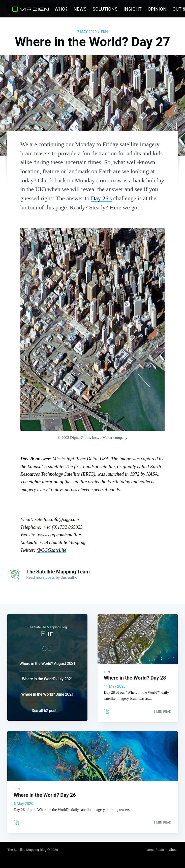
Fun (104, 32)
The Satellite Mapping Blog (27, 850)
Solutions (105, 9)
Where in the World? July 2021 (47, 676)
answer (42, 459)
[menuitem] (61, 9)
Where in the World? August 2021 (48, 660)
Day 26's (101, 198)
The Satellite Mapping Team (58, 572)
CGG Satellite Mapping (63, 542)
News (80, 9)
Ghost (173, 850)
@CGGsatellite (51, 550)
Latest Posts (155, 850)
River (75, 459)
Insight (133, 9)
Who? (61, 9)
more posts (45, 577)
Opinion (157, 9)
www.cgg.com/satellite (59, 535)
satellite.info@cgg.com (57, 519)
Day (25, 459)
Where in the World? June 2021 (47, 691)
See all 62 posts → (47, 709)
